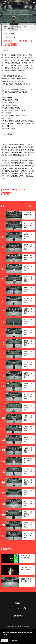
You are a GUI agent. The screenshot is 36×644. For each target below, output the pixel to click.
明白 (5, 641)
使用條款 (18, 627)
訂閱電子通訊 (18, 616)
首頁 (6, 27)
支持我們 (25, 2)
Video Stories (12, 27)
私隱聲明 (26, 627)
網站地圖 (10, 627)
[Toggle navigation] (34, 2)
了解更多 (14, 641)
